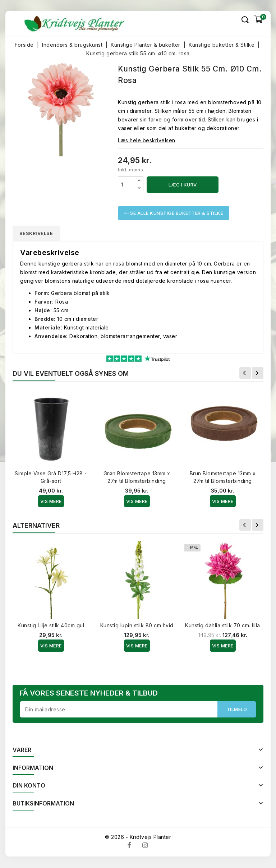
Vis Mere (51, 502)
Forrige (245, 374)
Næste (258, 374)
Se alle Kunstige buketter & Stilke (174, 213)
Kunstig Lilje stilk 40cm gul (51, 626)
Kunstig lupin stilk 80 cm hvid (137, 626)
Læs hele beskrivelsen (147, 140)
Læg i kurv (183, 185)
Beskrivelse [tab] (38, 234)
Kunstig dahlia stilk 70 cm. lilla (223, 626)
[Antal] (126, 184)
